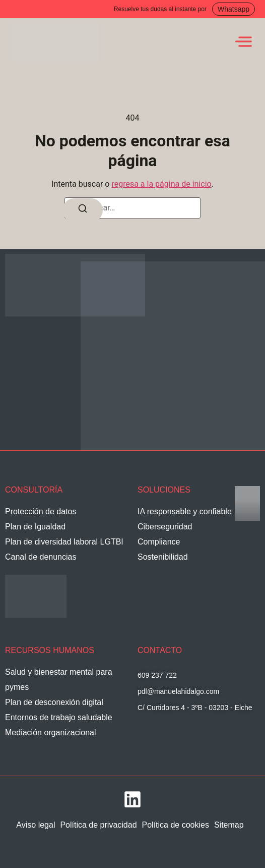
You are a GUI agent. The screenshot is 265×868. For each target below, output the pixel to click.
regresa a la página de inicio (161, 184)
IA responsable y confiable (185, 511)
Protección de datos (41, 511)
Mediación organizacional (51, 733)
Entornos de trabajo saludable (59, 717)
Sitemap (229, 825)
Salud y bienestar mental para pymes (59, 680)
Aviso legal (36, 825)
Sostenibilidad (163, 557)
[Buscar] (83, 210)
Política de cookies (176, 825)
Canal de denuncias (41, 557)
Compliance (159, 542)
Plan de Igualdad (35, 527)
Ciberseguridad (165, 527)
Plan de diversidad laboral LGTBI (64, 542)
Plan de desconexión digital (54, 702)
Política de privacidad (98, 825)
